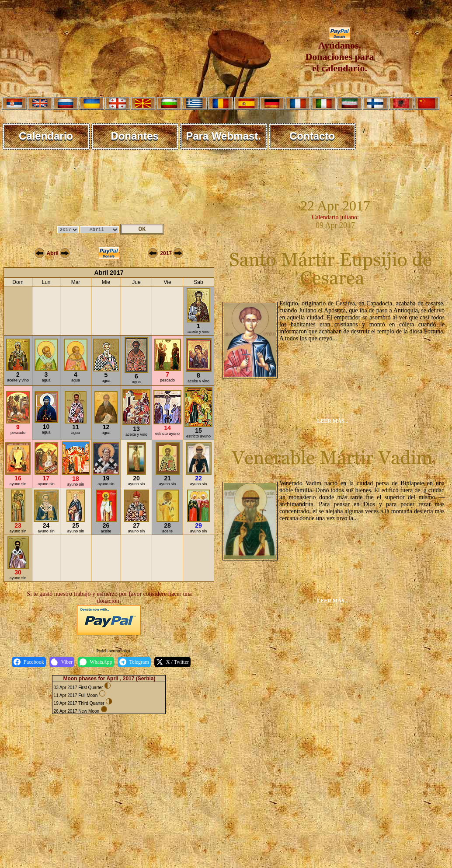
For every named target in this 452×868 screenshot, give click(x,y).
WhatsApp (96, 662)
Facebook (29, 662)
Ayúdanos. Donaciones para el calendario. (339, 52)
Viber (62, 662)
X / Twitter (172, 662)
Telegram (134, 662)
